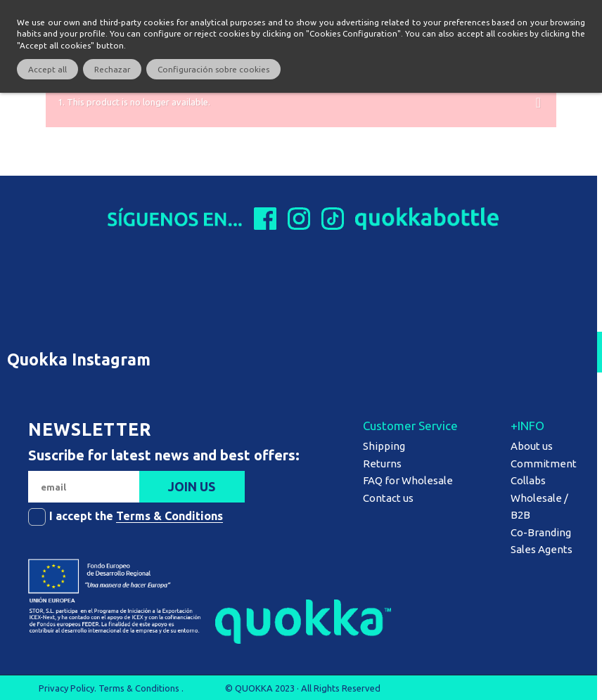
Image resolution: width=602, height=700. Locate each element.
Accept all (47, 69)
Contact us (388, 498)
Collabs (528, 480)
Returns (382, 464)
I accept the (136, 516)
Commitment (544, 464)
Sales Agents (542, 549)
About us (532, 446)
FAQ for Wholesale (408, 480)
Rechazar (112, 69)
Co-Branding (541, 532)
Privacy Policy (66, 688)
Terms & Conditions (169, 516)
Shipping (384, 446)
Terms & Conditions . (141, 688)
